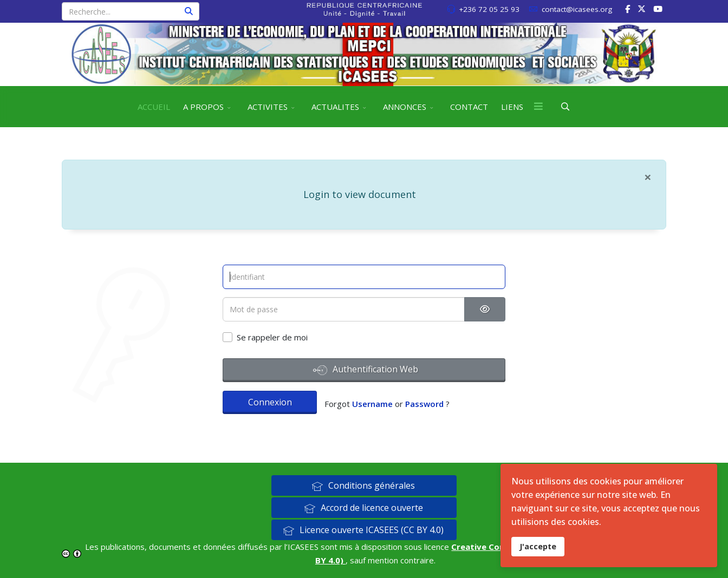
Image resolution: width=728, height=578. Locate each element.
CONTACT (469, 107)
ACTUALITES (335, 107)
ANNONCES (405, 107)
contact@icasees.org (577, 9)
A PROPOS (203, 107)
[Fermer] (648, 177)
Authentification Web (366, 370)
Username (372, 404)
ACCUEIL (154, 107)
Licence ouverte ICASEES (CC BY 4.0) (363, 530)
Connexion (270, 402)
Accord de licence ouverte (363, 508)
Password (424, 404)
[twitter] (642, 9)
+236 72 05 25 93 (489, 9)
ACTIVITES (268, 107)
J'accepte (538, 546)
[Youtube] (658, 9)
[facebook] (628, 9)
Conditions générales (363, 485)
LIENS (512, 107)
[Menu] (538, 107)
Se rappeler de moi (272, 337)
